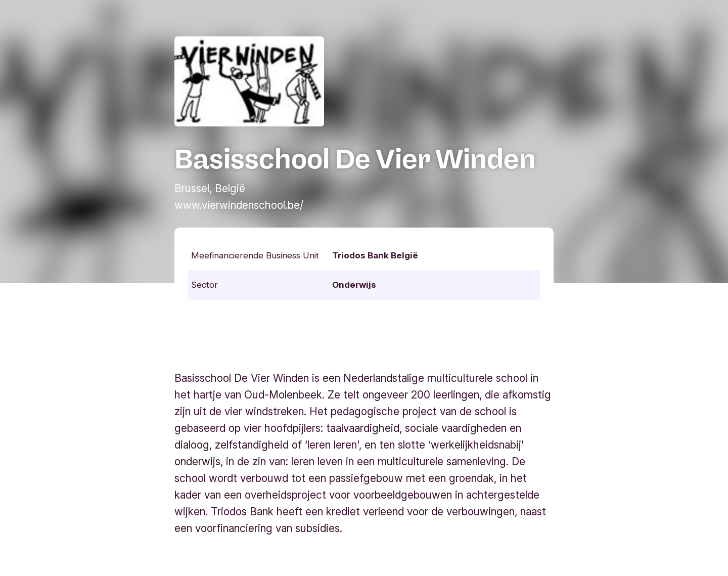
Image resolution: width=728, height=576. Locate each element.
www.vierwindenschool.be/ (239, 205)
